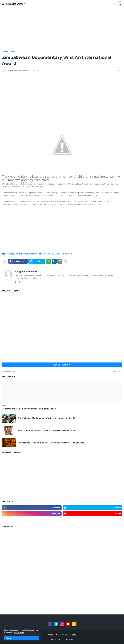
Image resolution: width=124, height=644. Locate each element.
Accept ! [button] (9, 638)
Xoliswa (58, 254)
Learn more (19, 633)
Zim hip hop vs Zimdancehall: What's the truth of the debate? (47, 418)
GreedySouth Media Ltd (66, 635)
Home (4, 52)
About (61, 639)
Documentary (30, 254)
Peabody (42, 254)
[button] (3, 4)
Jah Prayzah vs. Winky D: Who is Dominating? (29, 409)
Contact (70, 639)
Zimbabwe (67, 254)
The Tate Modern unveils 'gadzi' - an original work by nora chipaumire (51, 443)
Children (19, 254)
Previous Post (9, 371)
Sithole (50, 254)
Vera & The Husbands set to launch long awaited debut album (47, 430)
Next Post (117, 371)
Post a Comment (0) (62, 365)
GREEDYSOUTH (16, 4)
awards (12, 52)
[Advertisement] (62, 29)
